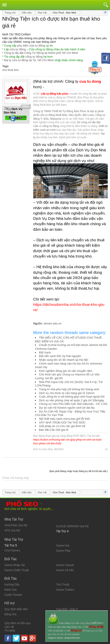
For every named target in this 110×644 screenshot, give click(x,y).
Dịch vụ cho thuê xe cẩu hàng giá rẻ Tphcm (67, 393)
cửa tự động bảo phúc (55, 94)
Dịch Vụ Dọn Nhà (43, 449)
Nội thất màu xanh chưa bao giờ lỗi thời (64, 419)
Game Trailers (65, 590)
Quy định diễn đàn (16, 609)
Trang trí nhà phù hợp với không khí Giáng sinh (69, 389)
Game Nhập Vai (14, 565)
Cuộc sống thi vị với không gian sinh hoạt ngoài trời (72, 397)
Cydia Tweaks (13, 595)
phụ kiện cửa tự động (31, 46)
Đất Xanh (45, 352)
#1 (106, 449)
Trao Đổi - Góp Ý (67, 609)
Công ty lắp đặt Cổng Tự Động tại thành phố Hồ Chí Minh (41, 53)
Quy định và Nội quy (17, 623)
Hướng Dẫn (12, 584)
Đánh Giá (11, 590)
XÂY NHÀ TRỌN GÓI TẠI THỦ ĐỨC (62, 423)
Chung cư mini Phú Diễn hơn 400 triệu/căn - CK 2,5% (73, 404)
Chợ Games (12, 550)
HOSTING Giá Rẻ (16, 525)
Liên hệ (9, 627)
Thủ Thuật (63, 584)
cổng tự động (34, 57)
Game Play (63, 551)
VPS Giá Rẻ (12, 530)
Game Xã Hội (65, 570)
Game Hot (63, 545)
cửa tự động (18, 49)
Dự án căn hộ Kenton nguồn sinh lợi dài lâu (67, 408)
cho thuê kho (10, 70)
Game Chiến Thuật (16, 570)
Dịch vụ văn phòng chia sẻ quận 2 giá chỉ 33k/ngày (71, 400)
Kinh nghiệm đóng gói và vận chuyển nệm (66, 371)
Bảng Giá (10, 614)
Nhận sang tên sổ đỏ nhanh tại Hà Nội (64, 360)
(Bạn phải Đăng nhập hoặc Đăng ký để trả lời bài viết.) (79, 471)
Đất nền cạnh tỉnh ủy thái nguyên (60, 356)
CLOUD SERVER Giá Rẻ (72, 526)
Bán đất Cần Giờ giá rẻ (54, 430)
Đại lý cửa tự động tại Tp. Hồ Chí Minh (29, 60)
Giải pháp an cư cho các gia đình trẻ (62, 426)
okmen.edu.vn (52, 323)
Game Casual (65, 565)
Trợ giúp (10, 630)
